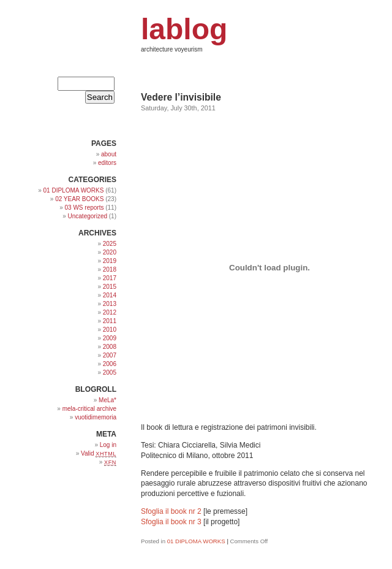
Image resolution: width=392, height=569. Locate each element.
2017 (110, 278)
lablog (184, 29)
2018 (110, 269)
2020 (110, 252)
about (109, 154)
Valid (99, 453)
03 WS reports (85, 208)
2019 (110, 261)
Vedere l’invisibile (181, 97)
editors (107, 163)
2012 (110, 312)
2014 (110, 295)
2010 (110, 330)
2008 (110, 347)
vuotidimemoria (96, 417)
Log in (108, 445)
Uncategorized (88, 216)
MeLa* (107, 400)
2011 (110, 321)
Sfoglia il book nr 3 (171, 522)
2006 (110, 364)
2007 (110, 355)
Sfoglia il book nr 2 (171, 511)
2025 (110, 244)
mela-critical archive (89, 409)
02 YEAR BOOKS (79, 199)
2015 (110, 287)
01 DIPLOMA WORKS (196, 541)
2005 (110, 372)
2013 (110, 304)
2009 (110, 338)
